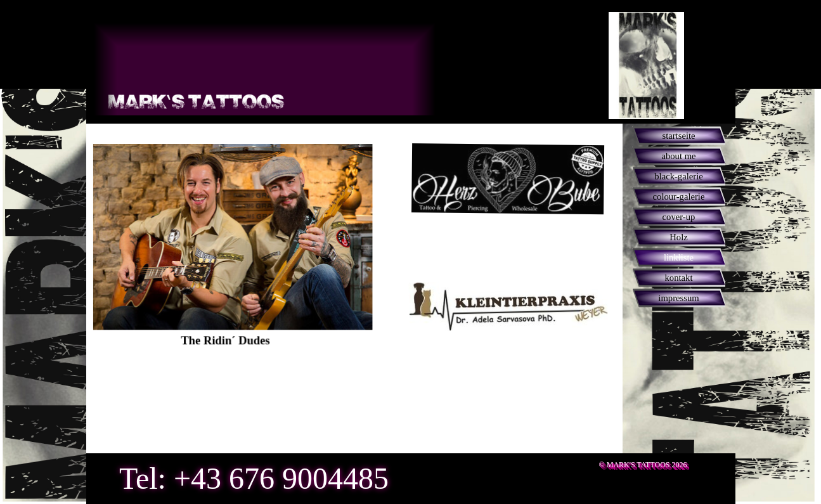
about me (678, 156)
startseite (678, 136)
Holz (679, 237)
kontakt (679, 278)
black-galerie (679, 176)
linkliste (679, 257)
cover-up (679, 217)
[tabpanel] (195, 258)
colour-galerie (679, 197)
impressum (678, 298)
